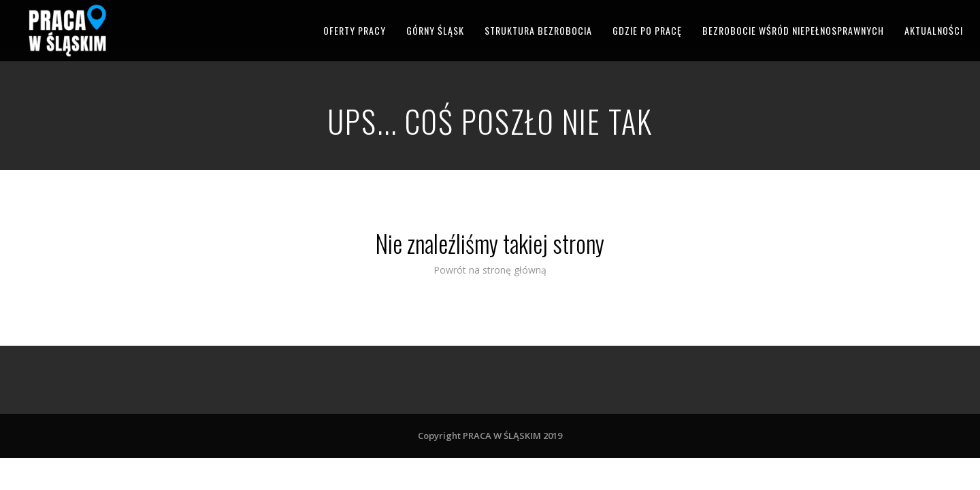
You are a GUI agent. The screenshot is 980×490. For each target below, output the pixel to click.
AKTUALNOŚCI (934, 30)
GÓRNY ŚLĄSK (435, 30)
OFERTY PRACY (355, 30)
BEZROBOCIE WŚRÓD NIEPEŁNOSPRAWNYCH (793, 30)
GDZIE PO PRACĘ (647, 30)
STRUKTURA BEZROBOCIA (538, 30)
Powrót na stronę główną (490, 270)
